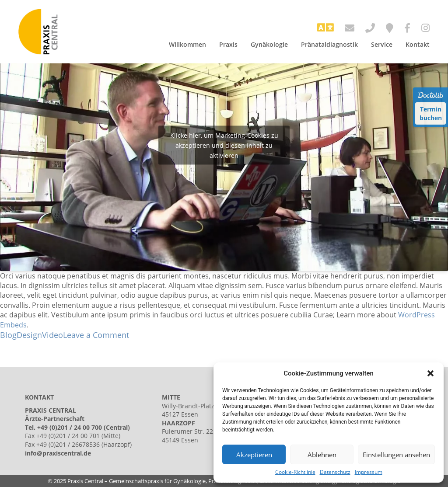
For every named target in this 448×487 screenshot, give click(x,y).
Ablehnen (322, 455)
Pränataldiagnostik (329, 44)
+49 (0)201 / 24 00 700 (70, 427)
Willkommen (187, 44)
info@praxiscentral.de (58, 453)
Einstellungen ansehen (396, 455)
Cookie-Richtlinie (295, 472)
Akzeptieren (254, 455)
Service (382, 44)
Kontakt (418, 44)
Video (52, 335)
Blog (8, 335)
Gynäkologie (269, 44)
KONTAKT (39, 397)
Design (29, 335)
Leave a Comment (96, 335)
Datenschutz (335, 472)
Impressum (369, 472)
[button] (430, 373)
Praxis (228, 44)
